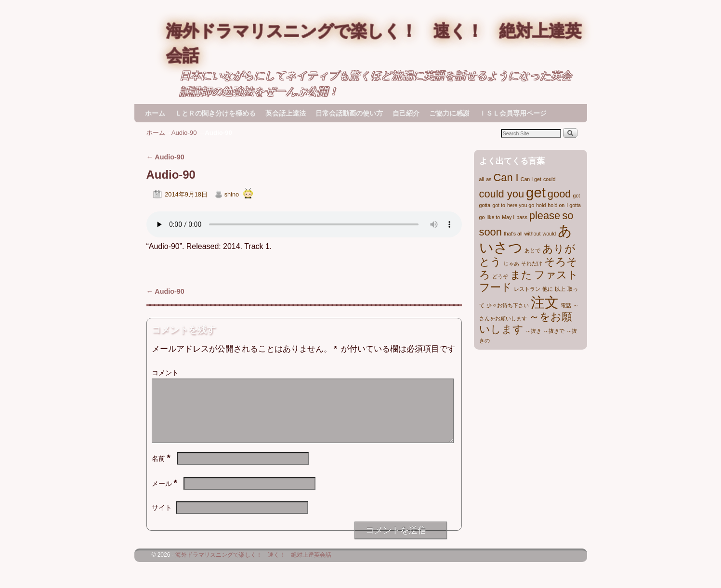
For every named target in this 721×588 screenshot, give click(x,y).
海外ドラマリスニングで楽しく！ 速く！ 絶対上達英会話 (253, 566)
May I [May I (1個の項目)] (508, 217)
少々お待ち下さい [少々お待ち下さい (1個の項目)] (508, 305)
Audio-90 (184, 133)
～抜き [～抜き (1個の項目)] (533, 331)
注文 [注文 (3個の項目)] (545, 302)
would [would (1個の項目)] (549, 234)
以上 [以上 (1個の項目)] (560, 289)
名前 (162, 470)
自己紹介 (406, 113)
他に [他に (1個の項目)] (548, 289)
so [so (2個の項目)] (568, 216)
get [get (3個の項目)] (536, 192)
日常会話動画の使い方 (349, 113)
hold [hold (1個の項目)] (541, 205)
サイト (162, 519)
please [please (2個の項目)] (545, 216)
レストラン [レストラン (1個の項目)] (527, 289)
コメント (165, 373)
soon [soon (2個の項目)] (491, 232)
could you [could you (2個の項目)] (502, 194)
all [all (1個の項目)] (482, 179)
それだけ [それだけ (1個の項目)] (532, 263)
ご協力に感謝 (449, 113)
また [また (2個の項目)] (521, 275)
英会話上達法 (286, 113)
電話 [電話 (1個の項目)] (566, 305)
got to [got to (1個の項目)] (499, 205)
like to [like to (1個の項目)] (493, 217)
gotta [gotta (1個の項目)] (485, 205)
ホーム (155, 113)
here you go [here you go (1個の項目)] (521, 205)
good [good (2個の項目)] (559, 194)
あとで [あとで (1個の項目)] (532, 250)
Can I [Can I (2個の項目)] (506, 177)
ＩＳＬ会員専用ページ (513, 113)
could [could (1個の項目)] (549, 179)
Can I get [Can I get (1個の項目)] (531, 179)
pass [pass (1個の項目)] (522, 217)
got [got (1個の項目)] (577, 196)
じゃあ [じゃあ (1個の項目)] (511, 263)
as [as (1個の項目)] (489, 179)
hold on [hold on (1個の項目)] (556, 205)
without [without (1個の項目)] (533, 234)
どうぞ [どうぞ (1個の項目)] (500, 276)
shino (232, 194)
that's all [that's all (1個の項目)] (513, 234)
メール (165, 495)
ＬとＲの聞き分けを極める (215, 113)
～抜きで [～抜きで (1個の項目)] (554, 331)
